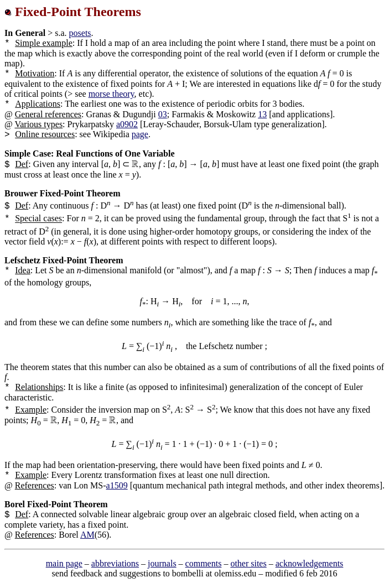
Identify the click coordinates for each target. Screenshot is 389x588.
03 (163, 114)
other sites (248, 563)
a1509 (117, 485)
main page (64, 563)
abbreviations (115, 563)
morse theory (111, 94)
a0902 (127, 124)
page (140, 134)
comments (204, 563)
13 (262, 114)
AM (87, 535)
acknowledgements (310, 563)
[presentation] (135, 164)
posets (80, 33)
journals (162, 563)
